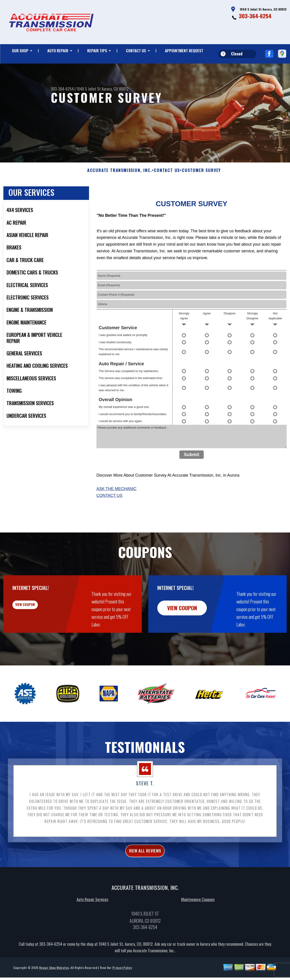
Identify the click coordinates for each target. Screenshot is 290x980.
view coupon (37, 630)
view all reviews (145, 874)
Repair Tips (97, 51)
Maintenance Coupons (198, 924)
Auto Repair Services (92, 924)
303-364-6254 (255, 16)
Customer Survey (201, 192)
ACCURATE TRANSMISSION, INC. (120, 192)
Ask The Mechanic (116, 511)
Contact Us (136, 51)
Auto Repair (58, 51)
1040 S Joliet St (89, 89)
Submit (192, 476)
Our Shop (20, 51)
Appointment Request (184, 51)
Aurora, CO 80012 (115, 89)
